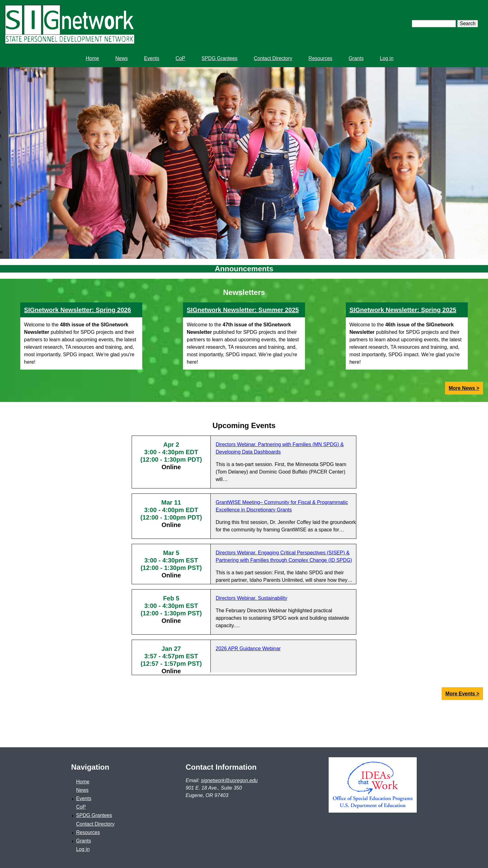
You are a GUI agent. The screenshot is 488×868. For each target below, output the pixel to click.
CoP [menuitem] (180, 58)
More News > (464, 388)
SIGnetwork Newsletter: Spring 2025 (403, 310)
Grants (83, 841)
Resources (88, 832)
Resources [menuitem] (320, 58)
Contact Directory (95, 824)
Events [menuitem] (152, 58)
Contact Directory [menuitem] (273, 58)
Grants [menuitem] (356, 58)
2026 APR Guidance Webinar (248, 649)
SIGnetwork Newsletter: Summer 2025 (243, 310)
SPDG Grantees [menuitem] (220, 58)
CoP (81, 807)
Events (84, 798)
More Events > (462, 694)
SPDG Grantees (94, 815)
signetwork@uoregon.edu (229, 780)
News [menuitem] (122, 58)
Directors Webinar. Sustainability (251, 598)
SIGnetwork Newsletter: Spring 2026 (77, 310)
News (82, 790)
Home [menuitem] (93, 58)
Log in (83, 849)
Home (83, 782)
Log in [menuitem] (387, 58)
